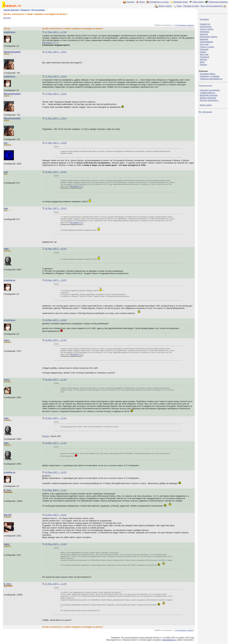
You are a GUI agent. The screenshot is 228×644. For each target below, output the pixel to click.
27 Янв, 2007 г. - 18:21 (55, 52)
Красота (204, 34)
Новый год (205, 24)
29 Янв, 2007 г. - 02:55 (55, 472)
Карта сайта (206, 105)
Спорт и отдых (207, 47)
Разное (203, 64)
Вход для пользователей (214, 6)
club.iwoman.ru (169, 640)
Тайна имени (198, 2)
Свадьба (204, 49)
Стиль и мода (206, 29)
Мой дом (204, 54)
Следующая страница (185, 25)
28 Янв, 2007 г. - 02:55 (55, 249)
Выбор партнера (208, 98)
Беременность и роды (159, 2)
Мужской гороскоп (209, 95)
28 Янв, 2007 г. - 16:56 (55, 320)
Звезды (203, 59)
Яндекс (46, 436)
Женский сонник (180, 2)
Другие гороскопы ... (210, 100)
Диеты (142, 2)
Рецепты (131, 2)
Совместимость (207, 93)
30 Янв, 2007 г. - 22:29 (55, 544)
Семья (203, 52)
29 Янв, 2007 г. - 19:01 (55, 515)
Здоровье (205, 32)
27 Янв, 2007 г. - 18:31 (55, 76)
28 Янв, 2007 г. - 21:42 (55, 418)
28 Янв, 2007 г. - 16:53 (55, 280)
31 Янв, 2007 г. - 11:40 (55, 584)
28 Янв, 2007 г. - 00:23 (55, 208)
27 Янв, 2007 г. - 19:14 (55, 118)
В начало (204, 19)
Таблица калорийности (211, 79)
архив (168, 6)
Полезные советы (209, 37)
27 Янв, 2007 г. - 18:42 (55, 94)
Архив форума (11, 10)
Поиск (179, 6)
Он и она (204, 44)
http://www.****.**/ (50, 43)
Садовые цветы (207, 74)
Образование (206, 42)
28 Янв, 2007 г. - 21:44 (55, 443)
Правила (25, 10)
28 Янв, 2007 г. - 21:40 (55, 380)
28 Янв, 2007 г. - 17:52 (55, 340)
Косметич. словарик (210, 76)
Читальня (204, 57)
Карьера (204, 39)
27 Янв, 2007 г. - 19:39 (55, 143)
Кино (202, 62)
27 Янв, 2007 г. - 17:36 (55, 32)
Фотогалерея (38, 10)
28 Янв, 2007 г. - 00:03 (55, 172)
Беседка (7, 18)
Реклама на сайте (191, 6)
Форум (161, 6)
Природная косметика (218, 2)
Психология (206, 27)
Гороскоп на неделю (210, 90)
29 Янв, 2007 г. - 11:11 (55, 490)
